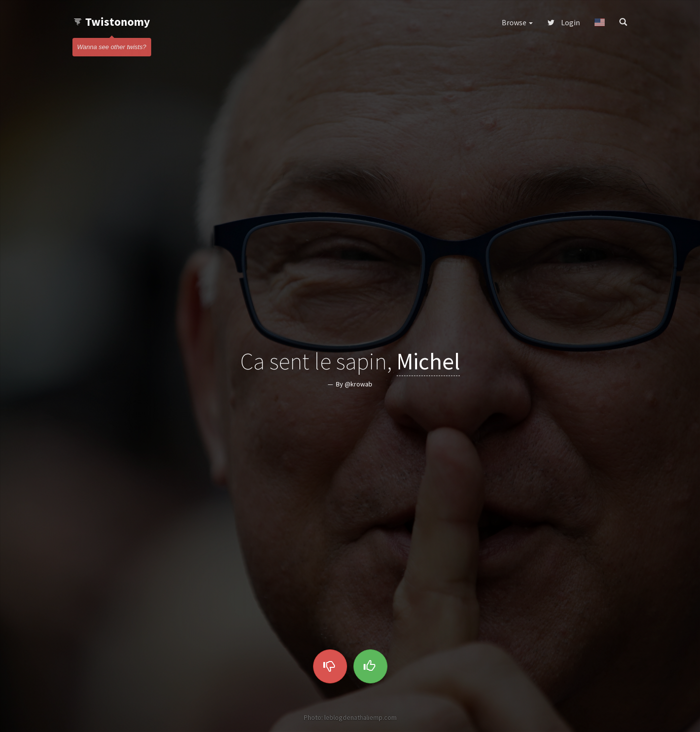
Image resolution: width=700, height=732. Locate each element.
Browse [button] (517, 22)
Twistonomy (112, 22)
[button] (600, 22)
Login (564, 22)
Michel (428, 361)
